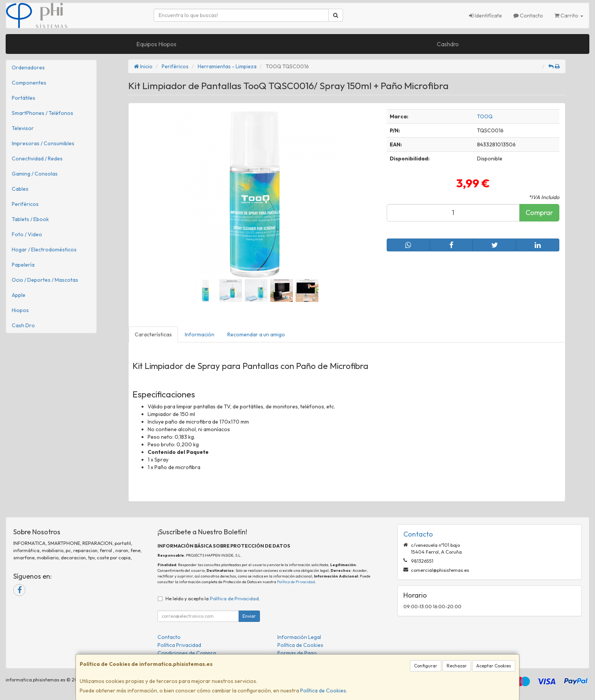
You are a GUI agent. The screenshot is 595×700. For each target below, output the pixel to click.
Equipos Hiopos (156, 44)
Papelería (23, 265)
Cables (20, 189)
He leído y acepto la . (213, 598)
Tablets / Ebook (30, 219)
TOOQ (485, 116)
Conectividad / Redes (37, 159)
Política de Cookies (323, 691)
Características (153, 334)
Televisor (23, 128)
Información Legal (299, 637)
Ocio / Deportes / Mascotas (45, 280)
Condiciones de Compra (187, 653)
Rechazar (457, 666)
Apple (19, 295)
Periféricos (25, 204)
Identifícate (486, 16)
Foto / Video (27, 234)
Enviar (249, 616)
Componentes (29, 83)
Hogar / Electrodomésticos (44, 250)
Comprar (539, 213)
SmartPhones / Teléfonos (42, 113)
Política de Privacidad (296, 582)
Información (200, 334)
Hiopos (20, 310)
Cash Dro (23, 325)
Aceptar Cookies (494, 666)
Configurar (426, 666)
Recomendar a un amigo (256, 334)
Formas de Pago (297, 653)
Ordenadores (28, 67)
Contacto (528, 16)
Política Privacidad (179, 645)
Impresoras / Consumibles (43, 143)
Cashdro (448, 44)
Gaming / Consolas (35, 174)
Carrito (569, 16)
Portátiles (24, 98)
